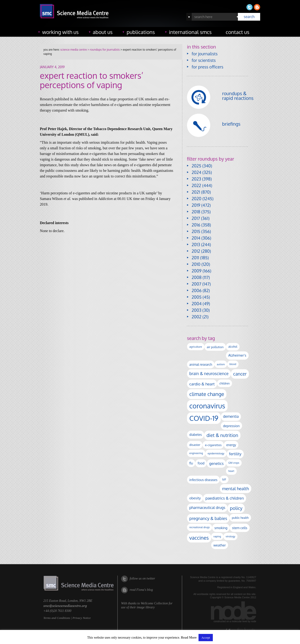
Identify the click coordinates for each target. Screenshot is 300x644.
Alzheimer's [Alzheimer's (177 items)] (237, 355)
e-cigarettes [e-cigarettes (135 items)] (213, 445)
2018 (196, 212)
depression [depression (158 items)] (231, 426)
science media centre (73, 50)
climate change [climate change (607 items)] (207, 394)
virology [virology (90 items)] (231, 536)
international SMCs (190, 32)
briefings (231, 124)
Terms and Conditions (57, 618)
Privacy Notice (82, 618)
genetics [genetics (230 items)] (216, 463)
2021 (196, 192)
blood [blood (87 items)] (233, 364)
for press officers (208, 67)
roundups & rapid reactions (238, 96)
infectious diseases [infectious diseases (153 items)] (203, 480)
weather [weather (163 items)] (220, 545)
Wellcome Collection (154, 603)
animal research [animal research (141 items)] (201, 364)
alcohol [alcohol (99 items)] (233, 347)
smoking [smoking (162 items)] (221, 528)
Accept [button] (206, 638)
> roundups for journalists (103, 50)
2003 (197, 310)
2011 (195, 258)
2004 (197, 304)
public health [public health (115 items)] (240, 518)
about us (103, 32)
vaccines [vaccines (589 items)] (199, 538)
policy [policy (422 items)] (236, 508)
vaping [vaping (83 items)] (217, 536)
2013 (196, 245)
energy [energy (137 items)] (231, 445)
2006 (197, 290)
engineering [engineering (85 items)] (196, 453)
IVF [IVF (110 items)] (224, 479)
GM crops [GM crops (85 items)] (234, 463)
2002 (197, 317)
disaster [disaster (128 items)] (195, 445)
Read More (189, 638)
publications (141, 32)
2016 (196, 225)
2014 (196, 238)
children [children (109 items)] (225, 383)
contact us (238, 32)
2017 (196, 218)
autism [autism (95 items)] (221, 364)
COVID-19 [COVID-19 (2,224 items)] (204, 418)
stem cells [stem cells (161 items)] (240, 528)
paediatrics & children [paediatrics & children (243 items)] (225, 498)
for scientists (204, 60)
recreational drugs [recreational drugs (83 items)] (200, 527)
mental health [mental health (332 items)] (236, 488)
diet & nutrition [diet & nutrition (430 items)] (222, 435)
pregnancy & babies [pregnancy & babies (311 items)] (208, 518)
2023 (196, 179)
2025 (197, 166)
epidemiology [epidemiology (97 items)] (216, 453)
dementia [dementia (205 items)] (231, 416)
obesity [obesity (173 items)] (195, 498)
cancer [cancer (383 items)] (240, 374)
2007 (197, 284)
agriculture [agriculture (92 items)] (196, 347)
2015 (196, 231)
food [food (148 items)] (201, 463)
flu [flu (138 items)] (191, 463)
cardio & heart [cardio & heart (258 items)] (202, 384)
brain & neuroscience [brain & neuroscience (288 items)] (209, 373)
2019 (196, 205)
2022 (196, 185)
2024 (197, 172)
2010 (196, 264)
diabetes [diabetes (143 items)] (196, 435)
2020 (197, 199)
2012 (196, 251)
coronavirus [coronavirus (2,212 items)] (207, 406)
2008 (197, 277)
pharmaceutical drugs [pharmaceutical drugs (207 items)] (207, 508)
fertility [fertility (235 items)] (235, 454)
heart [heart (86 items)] (231, 471)
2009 (197, 271)
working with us (60, 32)
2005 (197, 297)
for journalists (205, 54)
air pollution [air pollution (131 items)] (215, 347)
